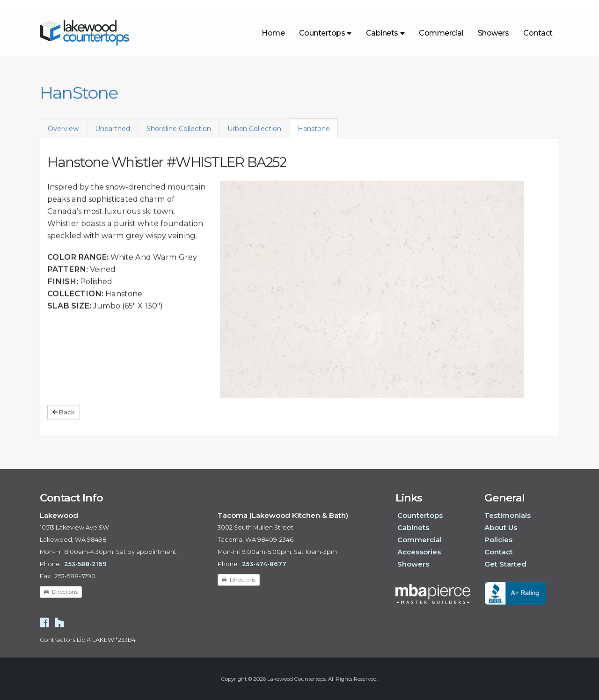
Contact (538, 33)
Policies (498, 540)
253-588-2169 (85, 564)
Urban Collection (254, 135)
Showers (493, 33)
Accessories (419, 552)
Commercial (441, 33)
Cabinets (385, 33)
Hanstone (314, 135)
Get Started (505, 564)
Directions (61, 592)
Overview (63, 135)
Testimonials (508, 515)
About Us (501, 527)
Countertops (325, 33)
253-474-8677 (264, 564)
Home (273, 33)
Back (63, 418)
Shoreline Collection (179, 135)
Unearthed (113, 135)
